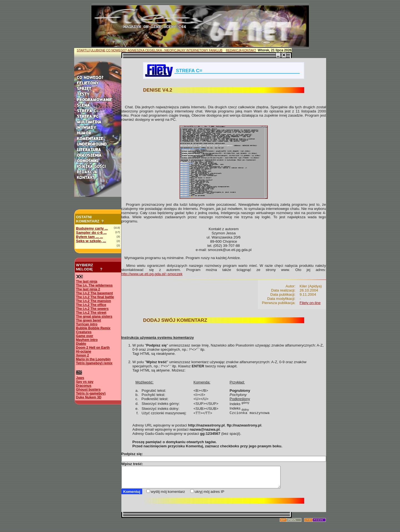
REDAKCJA (234, 50)
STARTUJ (83, 50)
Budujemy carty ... (92, 228)
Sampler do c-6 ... (91, 233)
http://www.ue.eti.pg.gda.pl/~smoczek (152, 274)
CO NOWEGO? (117, 50)
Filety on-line (310, 303)
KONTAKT (249, 50)
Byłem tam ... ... (90, 237)
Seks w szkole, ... (91, 241)
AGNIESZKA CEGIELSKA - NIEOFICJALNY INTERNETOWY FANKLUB (175, 50)
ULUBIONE (98, 50)
